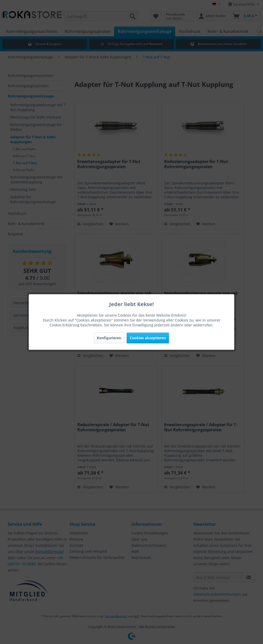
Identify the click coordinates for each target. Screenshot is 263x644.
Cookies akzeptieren (148, 338)
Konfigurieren (109, 338)
